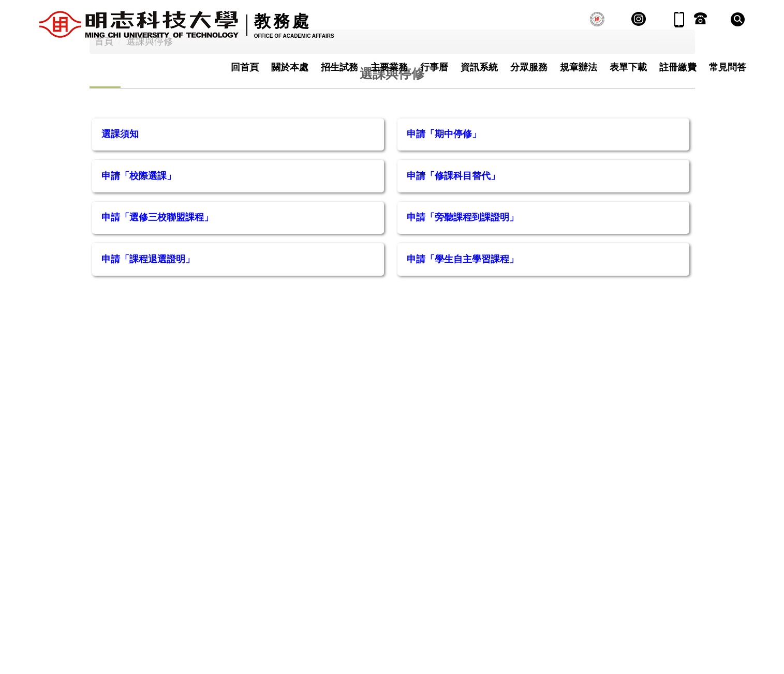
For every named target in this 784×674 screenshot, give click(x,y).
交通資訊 (341, 591)
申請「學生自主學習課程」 (463, 327)
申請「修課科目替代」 (453, 244)
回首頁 (245, 67)
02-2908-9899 (116, 636)
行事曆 (434, 67)
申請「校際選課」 (139, 244)
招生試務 (339, 67)
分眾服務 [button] (529, 67)
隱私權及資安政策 (497, 591)
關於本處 (290, 67)
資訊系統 (479, 67)
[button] (738, 19)
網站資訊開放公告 (410, 591)
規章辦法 (579, 67)
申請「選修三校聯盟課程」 (157, 285)
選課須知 (120, 202)
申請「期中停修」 (444, 202)
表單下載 (628, 67)
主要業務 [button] (389, 67)
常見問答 (728, 67)
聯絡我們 (290, 591)
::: (254, 591)
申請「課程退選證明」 (148, 327)
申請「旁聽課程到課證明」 (463, 285)
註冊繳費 (678, 67)
